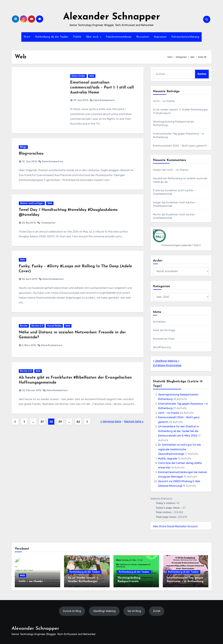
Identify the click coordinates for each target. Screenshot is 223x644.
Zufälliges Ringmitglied (167, 365)
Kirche (24, 326)
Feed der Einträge (164, 330)
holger (157, 202)
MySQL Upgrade (168, 459)
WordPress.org (162, 347)
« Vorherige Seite (111, 422)
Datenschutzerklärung (185, 37)
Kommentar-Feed (164, 339)
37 (42, 422)
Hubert (157, 170)
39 (60, 422)
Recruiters (143, 37)
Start (27, 37)
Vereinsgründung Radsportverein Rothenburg (129, 581)
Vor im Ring (134, 611)
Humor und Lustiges (32, 203)
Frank (156, 190)
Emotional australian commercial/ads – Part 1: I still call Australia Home (102, 88)
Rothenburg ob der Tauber (52, 37)
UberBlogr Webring (166, 361)
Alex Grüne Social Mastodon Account (175, 526)
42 (78, 422)
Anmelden (159, 322)
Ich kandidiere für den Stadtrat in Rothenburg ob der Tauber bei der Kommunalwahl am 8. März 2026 (179, 431)
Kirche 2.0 (37, 326)
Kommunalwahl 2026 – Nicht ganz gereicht (180, 146)
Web (92, 76)
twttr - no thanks (169, 413)
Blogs (23, 147)
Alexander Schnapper (112, 17)
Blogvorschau (31, 154)
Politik (77, 37)
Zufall (156, 611)
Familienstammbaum (119, 37)
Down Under (78, 76)
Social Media (54, 326)
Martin (157, 214)
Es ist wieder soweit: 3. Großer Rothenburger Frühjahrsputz (83, 581)
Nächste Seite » (134, 422)
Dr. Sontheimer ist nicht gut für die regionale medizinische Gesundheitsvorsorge (179, 449)
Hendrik (158, 178)
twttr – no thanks (164, 101)
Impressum (160, 37)
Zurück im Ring (72, 611)
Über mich (93, 37)
